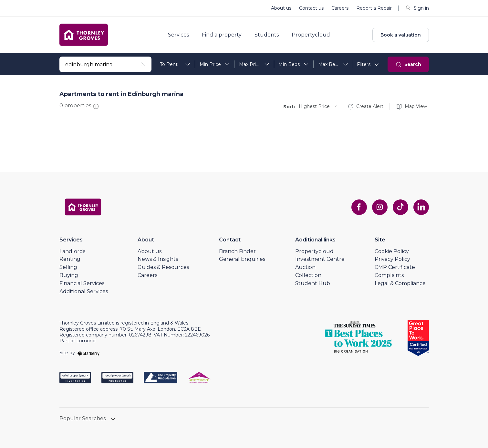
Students (267, 35)
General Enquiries (242, 259)
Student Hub (313, 283)
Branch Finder (237, 251)
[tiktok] (400, 207)
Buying (69, 275)
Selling (68, 267)
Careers (340, 8)
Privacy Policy (392, 259)
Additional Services (84, 291)
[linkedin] (421, 207)
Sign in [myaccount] (417, 8)
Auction (305, 267)
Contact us (311, 8)
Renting (70, 259)
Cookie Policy (392, 251)
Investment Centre (320, 259)
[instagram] (380, 207)
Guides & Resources (163, 267)
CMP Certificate (395, 267)
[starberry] (88, 353)
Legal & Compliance (400, 283)
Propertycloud (311, 35)
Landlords (72, 251)
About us (281, 8)
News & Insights (158, 259)
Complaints (389, 275)
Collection (308, 275)
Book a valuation (401, 35)
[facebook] (359, 207)
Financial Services (82, 283)
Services (178, 35)
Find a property (222, 35)
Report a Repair (374, 8)
